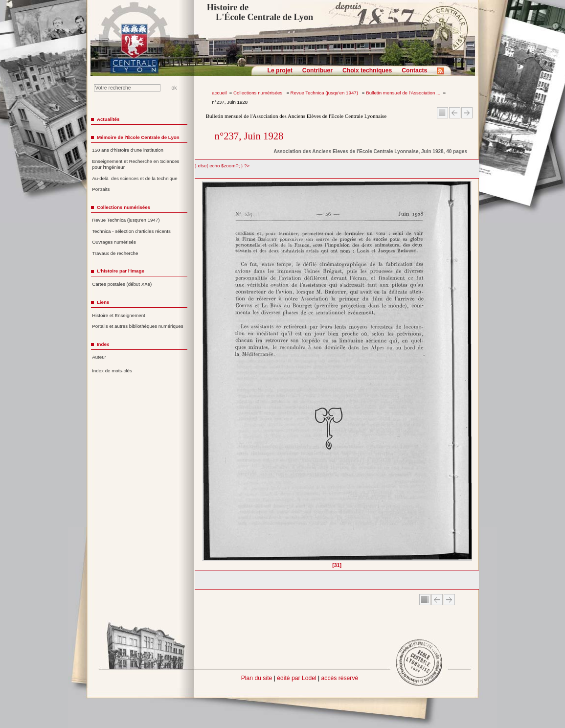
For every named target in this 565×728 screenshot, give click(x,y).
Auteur (99, 357)
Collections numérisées (259, 93)
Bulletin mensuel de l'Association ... (403, 93)
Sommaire (442, 113)
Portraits (101, 189)
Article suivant (467, 113)
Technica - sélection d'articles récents (131, 231)
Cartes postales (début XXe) (122, 284)
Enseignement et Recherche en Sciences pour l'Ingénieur (136, 164)
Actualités (108, 119)
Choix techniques (367, 70)
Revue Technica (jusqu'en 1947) (325, 93)
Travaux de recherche (115, 253)
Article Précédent (455, 113)
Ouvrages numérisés (114, 242)
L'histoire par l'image (121, 271)
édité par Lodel (296, 678)
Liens (103, 302)
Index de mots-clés (112, 371)
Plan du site (257, 678)
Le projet (280, 70)
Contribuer (317, 70)
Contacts (414, 70)
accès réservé (340, 678)
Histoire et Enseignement (119, 315)
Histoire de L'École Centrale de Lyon (260, 12)
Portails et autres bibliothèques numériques (137, 326)
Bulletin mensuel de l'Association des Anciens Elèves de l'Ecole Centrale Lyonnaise (296, 116)
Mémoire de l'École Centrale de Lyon (138, 137)
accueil (219, 93)
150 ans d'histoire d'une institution (128, 150)
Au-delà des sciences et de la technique (135, 178)
